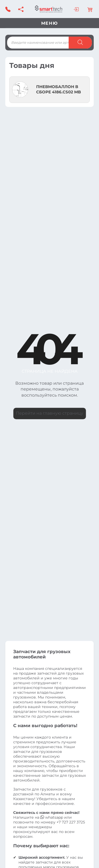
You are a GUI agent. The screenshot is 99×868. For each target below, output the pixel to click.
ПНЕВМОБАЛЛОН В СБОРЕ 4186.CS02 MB (58, 89)
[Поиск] (80, 43)
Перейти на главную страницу (49, 413)
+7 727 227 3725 (71, 822)
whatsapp (52, 817)
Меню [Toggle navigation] (49, 23)
